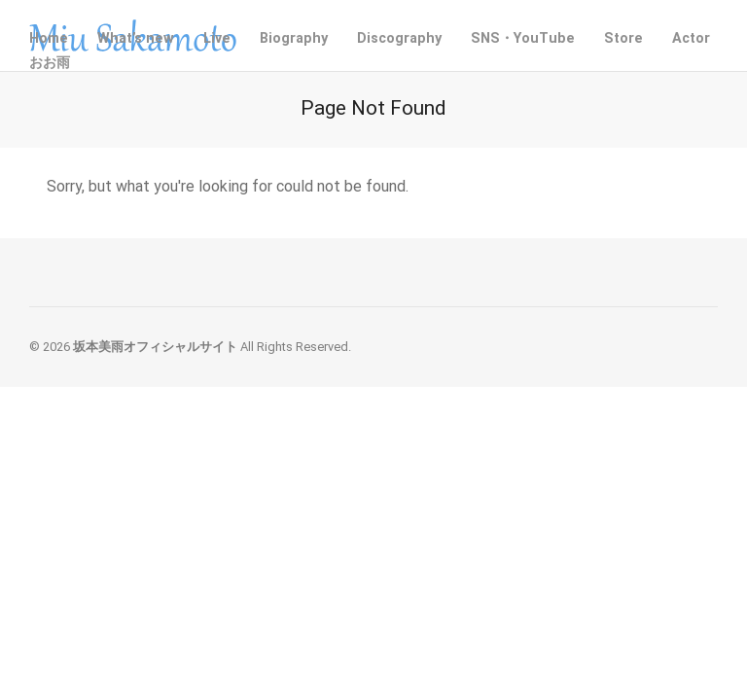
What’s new (136, 38)
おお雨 (50, 63)
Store (623, 38)
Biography (294, 38)
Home (49, 38)
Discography (399, 38)
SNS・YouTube (523, 38)
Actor (691, 38)
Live (217, 38)
